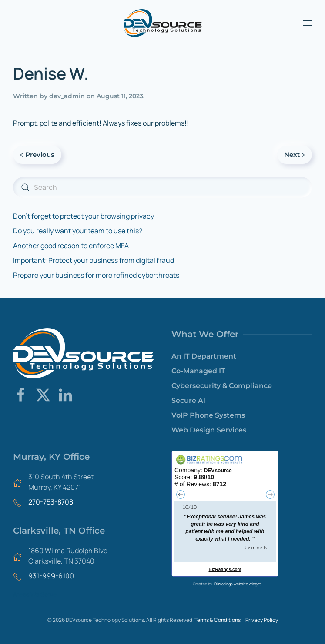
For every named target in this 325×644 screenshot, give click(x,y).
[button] (308, 23)
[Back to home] (163, 23)
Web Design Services (209, 430)
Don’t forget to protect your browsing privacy (84, 216)
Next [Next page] (295, 154)
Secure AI (188, 400)
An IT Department (204, 356)
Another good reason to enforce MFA (71, 246)
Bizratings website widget (238, 584)
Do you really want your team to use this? (78, 231)
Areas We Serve (35, 594)
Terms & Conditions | (220, 620)
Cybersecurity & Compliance (222, 386)
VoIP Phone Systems (208, 415)
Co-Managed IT (198, 371)
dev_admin (67, 96)
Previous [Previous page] (37, 154)
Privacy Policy (262, 620)
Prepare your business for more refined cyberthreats (96, 275)
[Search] (162, 187)
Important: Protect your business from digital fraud (94, 260)
